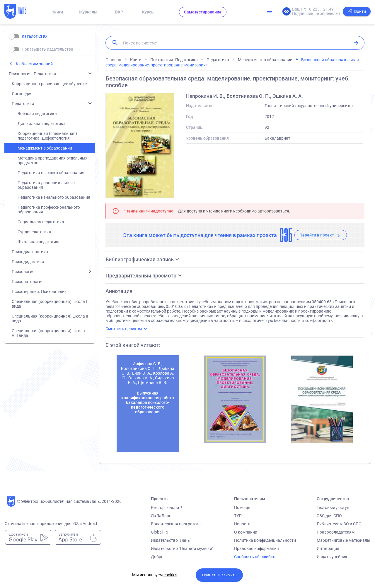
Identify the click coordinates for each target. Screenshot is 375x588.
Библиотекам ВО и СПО (339, 524)
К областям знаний (34, 64)
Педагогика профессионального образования (49, 210)
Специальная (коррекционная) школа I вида (49, 304)
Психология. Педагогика (33, 74)
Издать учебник (332, 557)
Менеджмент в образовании (45, 148)
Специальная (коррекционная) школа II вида (50, 318)
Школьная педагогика (39, 242)
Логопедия (22, 94)
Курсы (148, 12)
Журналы (88, 12)
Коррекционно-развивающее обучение (49, 84)
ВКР (119, 12)
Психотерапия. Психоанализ (39, 292)
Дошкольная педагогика (42, 124)
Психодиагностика (30, 252)
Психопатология (28, 282)
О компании (246, 532)
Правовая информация (256, 548)
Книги (57, 12)
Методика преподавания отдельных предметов (52, 160)
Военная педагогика (37, 114)
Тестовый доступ (333, 508)
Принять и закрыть (219, 575)
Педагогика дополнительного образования (46, 185)
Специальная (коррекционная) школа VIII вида (48, 333)
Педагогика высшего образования (51, 173)
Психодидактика (28, 262)
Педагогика (23, 104)
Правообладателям (336, 532)
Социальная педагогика (41, 222)
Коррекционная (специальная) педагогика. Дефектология (47, 136)
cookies (170, 575)
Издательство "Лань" (171, 540)
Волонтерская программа (176, 524)
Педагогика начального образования (54, 197)
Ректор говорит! (167, 508)
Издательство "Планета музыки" (182, 548)
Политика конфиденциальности (265, 540)
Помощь (242, 508)
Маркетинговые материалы (344, 540)
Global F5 (160, 532)
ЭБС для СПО (329, 516)
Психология (23, 272)
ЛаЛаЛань (161, 516)
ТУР (238, 516)
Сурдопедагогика (34, 232)
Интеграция (328, 548)
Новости (242, 524)
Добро (157, 557)
